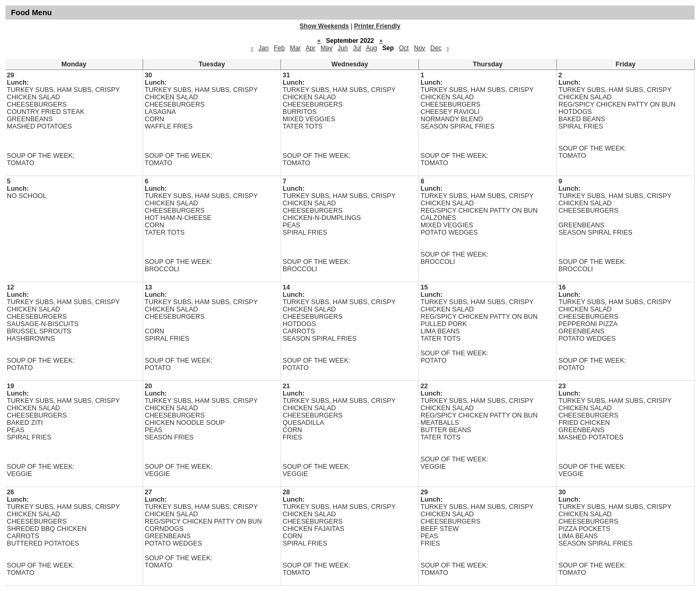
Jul (357, 48)
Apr (311, 48)
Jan (264, 48)
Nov (419, 48)
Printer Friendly (377, 26)
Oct (404, 48)
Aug (371, 48)
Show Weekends (324, 26)
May (327, 48)
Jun (342, 48)
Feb (279, 48)
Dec (436, 48)
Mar (295, 48)
